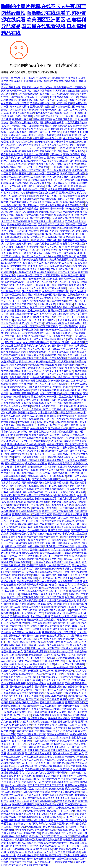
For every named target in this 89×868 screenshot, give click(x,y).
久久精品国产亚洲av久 (40, 126)
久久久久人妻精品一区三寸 (36, 409)
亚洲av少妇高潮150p (56, 186)
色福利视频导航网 (72, 212)
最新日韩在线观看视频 (36, 502)
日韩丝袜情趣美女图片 (70, 706)
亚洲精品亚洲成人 (14, 464)
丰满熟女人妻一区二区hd (38, 282)
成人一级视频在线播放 (58, 333)
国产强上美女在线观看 (22, 687)
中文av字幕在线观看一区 (62, 256)
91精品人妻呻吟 (74, 349)
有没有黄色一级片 (54, 247)
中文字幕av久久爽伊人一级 (26, 632)
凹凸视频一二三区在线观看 (54, 94)
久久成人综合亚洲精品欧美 (31, 285)
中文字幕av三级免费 (25, 272)
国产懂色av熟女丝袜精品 (65, 409)
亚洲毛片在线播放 (54, 757)
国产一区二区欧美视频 (52, 597)
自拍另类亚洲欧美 (22, 604)
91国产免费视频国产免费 (63, 629)
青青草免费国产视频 (16, 349)
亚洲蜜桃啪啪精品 (17, 387)
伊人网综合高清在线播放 (66, 91)
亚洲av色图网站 (67, 193)
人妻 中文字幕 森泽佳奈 (25, 578)
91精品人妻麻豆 (55, 444)
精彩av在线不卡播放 (73, 151)
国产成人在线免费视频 (52, 205)
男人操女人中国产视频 (40, 91)
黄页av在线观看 (18, 623)
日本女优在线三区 (59, 161)
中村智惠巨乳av (77, 189)
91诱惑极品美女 (78, 680)
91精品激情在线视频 (76, 438)
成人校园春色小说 (72, 687)
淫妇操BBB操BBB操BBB (50, 234)
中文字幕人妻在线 (37, 718)
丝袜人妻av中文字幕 (48, 298)
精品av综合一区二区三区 (60, 811)
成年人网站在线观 (60, 266)
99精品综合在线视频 (65, 607)
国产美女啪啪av (32, 371)
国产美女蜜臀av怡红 (66, 801)
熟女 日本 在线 (73, 158)
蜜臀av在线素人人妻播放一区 (55, 610)
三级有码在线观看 (75, 489)
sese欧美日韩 (77, 342)
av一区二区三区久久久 (34, 763)
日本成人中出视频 (24, 489)
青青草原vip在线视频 (12, 629)
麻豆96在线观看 (60, 352)
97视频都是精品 (68, 448)
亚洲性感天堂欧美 (40, 107)
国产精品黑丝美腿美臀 (29, 145)
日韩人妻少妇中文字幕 (40, 387)
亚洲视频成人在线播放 (17, 317)
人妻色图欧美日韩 (48, 413)
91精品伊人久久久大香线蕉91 (58, 371)
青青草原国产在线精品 (72, 174)
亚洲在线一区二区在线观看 (39, 620)
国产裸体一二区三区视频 (48, 687)
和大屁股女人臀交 (11, 291)
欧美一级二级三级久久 (52, 553)
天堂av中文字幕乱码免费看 (65, 792)
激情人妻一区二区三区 (13, 495)
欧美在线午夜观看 (43, 527)
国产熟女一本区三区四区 (73, 626)
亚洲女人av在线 (13, 189)
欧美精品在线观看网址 (24, 804)
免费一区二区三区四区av (53, 100)
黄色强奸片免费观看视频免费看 (66, 432)
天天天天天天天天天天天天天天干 (42, 537)
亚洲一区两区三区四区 (34, 645)
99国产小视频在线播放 (26, 94)
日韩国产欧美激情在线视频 (67, 515)
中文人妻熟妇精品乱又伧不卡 (28, 368)
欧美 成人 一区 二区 (33, 263)
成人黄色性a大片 (51, 779)
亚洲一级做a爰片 (16, 444)
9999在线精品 (72, 209)
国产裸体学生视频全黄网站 (24, 123)
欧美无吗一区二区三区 (17, 428)
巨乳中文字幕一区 (75, 585)
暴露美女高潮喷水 (26, 234)
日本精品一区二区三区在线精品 (44, 132)
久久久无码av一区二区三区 (24, 699)
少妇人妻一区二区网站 (36, 97)
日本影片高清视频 (37, 180)
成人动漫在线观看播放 (24, 304)
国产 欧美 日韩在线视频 (45, 479)
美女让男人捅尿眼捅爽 (59, 170)
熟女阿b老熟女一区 (33, 279)
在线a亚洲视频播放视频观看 (65, 400)
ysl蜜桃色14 (58, 221)
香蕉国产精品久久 (27, 413)
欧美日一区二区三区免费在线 (46, 307)
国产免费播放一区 (58, 428)
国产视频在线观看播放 (36, 652)
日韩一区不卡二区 (17, 91)
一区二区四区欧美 (17, 186)
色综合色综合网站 (21, 390)
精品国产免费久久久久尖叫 (54, 110)
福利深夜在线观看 (55, 661)
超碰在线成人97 (57, 349)
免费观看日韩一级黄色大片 (47, 138)
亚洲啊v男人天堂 (46, 304)
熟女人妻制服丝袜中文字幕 (19, 572)
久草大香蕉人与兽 (67, 320)
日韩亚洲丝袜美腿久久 (54, 339)
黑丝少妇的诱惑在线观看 (60, 667)
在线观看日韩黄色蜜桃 (34, 158)
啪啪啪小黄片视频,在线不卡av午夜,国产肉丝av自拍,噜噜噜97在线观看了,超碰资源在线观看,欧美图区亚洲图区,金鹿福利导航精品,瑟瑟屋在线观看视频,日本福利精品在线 (44, 20)
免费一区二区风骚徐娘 (17, 269)
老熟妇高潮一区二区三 (22, 789)
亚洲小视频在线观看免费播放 (69, 202)
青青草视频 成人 (53, 613)
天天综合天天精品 (67, 272)
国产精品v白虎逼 (78, 591)
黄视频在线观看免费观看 (46, 715)
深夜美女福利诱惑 (34, 588)
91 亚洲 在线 (51, 279)
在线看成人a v (12, 381)
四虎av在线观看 (68, 390)
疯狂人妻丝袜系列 (19, 801)
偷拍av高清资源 (15, 754)
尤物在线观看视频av (70, 470)
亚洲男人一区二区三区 (67, 317)
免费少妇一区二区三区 (31, 323)
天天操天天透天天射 (76, 247)
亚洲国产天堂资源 (42, 515)
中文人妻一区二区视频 (64, 253)
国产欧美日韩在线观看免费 (61, 285)
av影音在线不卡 (67, 413)
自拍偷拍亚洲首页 (22, 575)
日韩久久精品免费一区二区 (31, 734)
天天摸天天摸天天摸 (20, 862)
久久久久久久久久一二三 (38, 454)
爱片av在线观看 (20, 183)
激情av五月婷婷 (78, 94)
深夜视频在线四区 (19, 202)
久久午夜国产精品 (37, 530)
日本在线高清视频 (47, 581)
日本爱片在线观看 (22, 741)
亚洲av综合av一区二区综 (73, 524)
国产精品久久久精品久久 (18, 240)
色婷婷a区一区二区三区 (29, 275)
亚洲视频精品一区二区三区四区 (59, 632)
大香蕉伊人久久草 (11, 782)
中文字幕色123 (13, 336)
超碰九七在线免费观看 (34, 301)
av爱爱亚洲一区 (13, 263)
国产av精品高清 (22, 221)
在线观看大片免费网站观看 (72, 467)
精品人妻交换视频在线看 (46, 390)
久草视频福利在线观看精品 (16, 820)
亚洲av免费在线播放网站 (62, 502)
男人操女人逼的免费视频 (35, 843)
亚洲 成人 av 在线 (57, 712)
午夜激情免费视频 (34, 247)
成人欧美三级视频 (58, 189)
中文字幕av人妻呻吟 (60, 738)
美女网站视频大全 (19, 218)
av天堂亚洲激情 (55, 683)
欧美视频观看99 (56, 237)
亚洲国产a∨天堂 (21, 648)
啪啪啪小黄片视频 (46, 776)
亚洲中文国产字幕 (32, 798)
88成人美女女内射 (44, 148)
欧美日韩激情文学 (14, 454)
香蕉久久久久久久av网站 (14, 432)
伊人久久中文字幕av (58, 177)
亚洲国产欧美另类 (36, 565)
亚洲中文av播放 (62, 527)
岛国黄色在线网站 (59, 435)
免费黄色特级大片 (56, 642)
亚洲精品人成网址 (29, 553)
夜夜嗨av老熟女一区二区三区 (55, 330)
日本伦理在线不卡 (57, 476)
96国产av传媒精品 (49, 448)
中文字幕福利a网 (26, 422)
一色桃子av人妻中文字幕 (30, 451)
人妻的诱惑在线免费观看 (50, 460)
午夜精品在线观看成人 (19, 508)
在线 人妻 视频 (52, 693)
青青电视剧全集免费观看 (41, 365)
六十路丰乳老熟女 (64, 142)
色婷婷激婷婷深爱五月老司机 (30, 397)
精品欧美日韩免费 (49, 699)
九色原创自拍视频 (40, 616)
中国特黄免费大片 (67, 196)
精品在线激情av (76, 763)
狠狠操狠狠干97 (53, 212)
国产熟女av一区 (55, 158)
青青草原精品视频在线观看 (24, 524)
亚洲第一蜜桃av (65, 304)
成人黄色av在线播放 (36, 464)
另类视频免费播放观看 (52, 123)
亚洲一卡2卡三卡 (10, 594)
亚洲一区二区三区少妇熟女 (59, 690)
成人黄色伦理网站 (26, 460)
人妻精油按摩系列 (52, 817)
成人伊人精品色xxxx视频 (37, 253)
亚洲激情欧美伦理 (57, 129)
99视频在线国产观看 (50, 151)
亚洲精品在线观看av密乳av (59, 457)
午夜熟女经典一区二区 (72, 244)
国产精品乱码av (38, 237)
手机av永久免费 (61, 572)
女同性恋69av (61, 620)
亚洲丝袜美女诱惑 (37, 311)
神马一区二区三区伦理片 (40, 495)
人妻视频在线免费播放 (41, 607)
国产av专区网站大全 (28, 231)
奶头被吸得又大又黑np (26, 703)
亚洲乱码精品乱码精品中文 (22, 298)
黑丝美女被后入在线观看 (38, 754)
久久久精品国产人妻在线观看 (17, 527)
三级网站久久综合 (17, 530)
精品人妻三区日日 (72, 355)
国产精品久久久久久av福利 (52, 747)
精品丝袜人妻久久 (40, 183)
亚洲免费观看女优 (58, 311)
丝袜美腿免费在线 (30, 594)
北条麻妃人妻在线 (77, 100)
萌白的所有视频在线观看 (50, 804)
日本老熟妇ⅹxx (31, 205)
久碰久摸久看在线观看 (70, 499)
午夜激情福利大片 (19, 626)
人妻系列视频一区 (34, 690)
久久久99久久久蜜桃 (16, 718)
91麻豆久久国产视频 (41, 202)
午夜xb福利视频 (28, 199)
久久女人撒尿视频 (40, 269)
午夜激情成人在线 (60, 269)
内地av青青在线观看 (67, 164)
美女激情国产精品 (70, 231)
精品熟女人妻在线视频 (43, 406)
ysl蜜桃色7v (56, 154)
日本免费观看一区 (11, 87)
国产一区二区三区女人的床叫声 (57, 374)
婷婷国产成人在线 (63, 295)
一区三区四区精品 (48, 326)
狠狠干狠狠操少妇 (43, 142)
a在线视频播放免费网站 (32, 543)
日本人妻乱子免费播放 (13, 683)
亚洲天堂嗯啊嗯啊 (57, 773)
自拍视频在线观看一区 (42, 317)
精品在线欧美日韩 (42, 119)
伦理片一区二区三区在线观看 (32, 167)
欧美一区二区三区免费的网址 (63, 397)
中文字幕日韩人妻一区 (65, 119)
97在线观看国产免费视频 (66, 473)
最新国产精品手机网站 (24, 196)
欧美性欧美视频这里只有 (25, 151)
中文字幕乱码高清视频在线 (24, 393)
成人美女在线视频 (69, 250)
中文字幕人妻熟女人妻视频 (16, 193)
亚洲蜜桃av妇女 (30, 87)
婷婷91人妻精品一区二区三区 (68, 534)
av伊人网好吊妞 (59, 183)
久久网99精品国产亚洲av (32, 601)
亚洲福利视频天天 (77, 358)
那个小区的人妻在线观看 (53, 87)
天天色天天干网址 (19, 307)
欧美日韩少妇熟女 (74, 597)
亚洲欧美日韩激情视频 (67, 365)
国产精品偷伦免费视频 (44, 508)
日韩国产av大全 (30, 636)
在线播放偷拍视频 (40, 218)
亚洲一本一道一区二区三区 (45, 648)
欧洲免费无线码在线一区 (38, 295)
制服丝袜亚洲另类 (67, 575)
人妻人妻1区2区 (34, 591)
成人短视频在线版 (54, 368)
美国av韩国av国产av (30, 779)
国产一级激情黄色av (71, 298)
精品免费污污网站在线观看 (16, 562)
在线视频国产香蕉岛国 (57, 483)
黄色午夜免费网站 (57, 604)
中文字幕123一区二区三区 (15, 103)
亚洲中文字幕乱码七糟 (42, 664)
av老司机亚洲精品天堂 (53, 744)
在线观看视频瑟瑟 (47, 272)
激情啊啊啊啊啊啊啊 (72, 537)
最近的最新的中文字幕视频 (34, 865)
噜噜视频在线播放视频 (26, 228)
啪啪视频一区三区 (29, 671)
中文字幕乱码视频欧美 (36, 215)
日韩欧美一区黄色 (47, 486)
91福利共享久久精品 (42, 820)
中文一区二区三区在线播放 (70, 664)
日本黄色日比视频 (19, 107)
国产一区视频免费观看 (37, 629)
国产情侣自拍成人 (57, 763)
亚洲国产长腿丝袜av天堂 (48, 569)
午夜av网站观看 (36, 546)
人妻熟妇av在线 (24, 142)
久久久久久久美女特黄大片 (19, 569)
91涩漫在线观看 (53, 559)
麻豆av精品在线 (45, 422)
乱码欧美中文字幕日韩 (46, 116)
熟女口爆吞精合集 (36, 811)
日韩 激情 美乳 (9, 250)
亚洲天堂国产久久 (72, 132)
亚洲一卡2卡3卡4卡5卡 (52, 209)
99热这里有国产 (38, 428)
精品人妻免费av (18, 365)
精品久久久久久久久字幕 (56, 798)
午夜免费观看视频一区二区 (64, 97)
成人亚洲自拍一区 (24, 840)
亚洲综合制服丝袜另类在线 (29, 559)
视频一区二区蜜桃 (73, 113)
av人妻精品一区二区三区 (58, 263)
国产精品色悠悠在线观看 (45, 193)
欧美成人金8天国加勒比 (64, 616)
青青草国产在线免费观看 (24, 610)
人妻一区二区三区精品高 (66, 282)
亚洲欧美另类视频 (29, 209)
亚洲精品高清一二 (14, 333)
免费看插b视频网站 (50, 228)
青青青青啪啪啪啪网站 (42, 801)
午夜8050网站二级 (49, 524)
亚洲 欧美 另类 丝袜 (38, 266)
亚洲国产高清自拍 (75, 703)
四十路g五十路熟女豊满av (36, 550)
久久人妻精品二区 (42, 862)
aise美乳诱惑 (31, 677)
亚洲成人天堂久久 (39, 435)
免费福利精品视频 (22, 849)
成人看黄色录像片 (72, 138)
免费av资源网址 (24, 116)
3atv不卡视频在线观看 (59, 336)
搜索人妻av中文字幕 (65, 655)
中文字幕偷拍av (18, 180)
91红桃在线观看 (53, 355)
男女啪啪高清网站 (68, 326)
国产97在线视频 (25, 473)
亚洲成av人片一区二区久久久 (25, 521)
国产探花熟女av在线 (41, 534)
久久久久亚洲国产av (46, 320)
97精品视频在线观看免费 (55, 782)
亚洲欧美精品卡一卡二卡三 (19, 148)
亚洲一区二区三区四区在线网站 (49, 384)
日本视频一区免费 (36, 444)
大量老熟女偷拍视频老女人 (22, 244)
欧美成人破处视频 (29, 100)
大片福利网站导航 (47, 199)
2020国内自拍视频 (54, 323)
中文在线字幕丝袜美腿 (70, 581)
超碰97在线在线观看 (65, 495)
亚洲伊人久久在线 (47, 196)
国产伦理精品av (36, 186)
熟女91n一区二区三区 (26, 326)
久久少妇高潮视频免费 (31, 212)
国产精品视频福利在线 (61, 215)
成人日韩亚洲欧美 (75, 205)
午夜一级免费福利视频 (34, 260)
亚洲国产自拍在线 (26, 639)
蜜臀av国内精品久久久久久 (40, 852)
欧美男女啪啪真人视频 (17, 237)
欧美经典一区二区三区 (35, 189)
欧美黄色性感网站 (75, 368)
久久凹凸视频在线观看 (34, 336)
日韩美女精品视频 (34, 355)
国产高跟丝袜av (61, 454)
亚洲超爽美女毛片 (60, 750)
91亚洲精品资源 (78, 161)
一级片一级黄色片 (77, 288)
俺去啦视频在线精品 (59, 718)
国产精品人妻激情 (60, 342)
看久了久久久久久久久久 (35, 256)
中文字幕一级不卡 (28, 250)
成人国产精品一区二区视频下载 (55, 578)
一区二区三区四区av (50, 393)
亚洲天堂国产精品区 (23, 113)
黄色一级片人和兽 (47, 639)
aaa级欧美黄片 (40, 738)
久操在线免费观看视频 (59, 260)
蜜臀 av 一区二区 (63, 836)
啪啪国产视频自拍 (73, 840)
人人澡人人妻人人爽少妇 (55, 145)
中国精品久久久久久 (73, 674)
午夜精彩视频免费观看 (59, 135)
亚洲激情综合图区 (71, 228)
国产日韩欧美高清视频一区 (29, 457)
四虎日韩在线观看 (46, 362)
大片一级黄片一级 (68, 116)
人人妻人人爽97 (28, 760)
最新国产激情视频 (57, 301)
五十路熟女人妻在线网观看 (54, 314)
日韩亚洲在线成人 (38, 432)
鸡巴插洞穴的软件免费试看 (24, 110)
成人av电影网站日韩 (58, 645)
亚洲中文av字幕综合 (58, 734)
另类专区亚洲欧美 (22, 174)
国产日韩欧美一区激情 (59, 859)
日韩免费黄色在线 (29, 374)
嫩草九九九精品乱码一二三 (29, 613)
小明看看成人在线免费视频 (65, 218)
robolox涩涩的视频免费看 (15, 435)
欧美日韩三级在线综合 (58, 543)
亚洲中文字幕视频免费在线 (29, 438)
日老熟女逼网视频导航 (67, 658)
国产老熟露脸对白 (54, 438)
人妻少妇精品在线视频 (36, 400)
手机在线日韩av (76, 604)
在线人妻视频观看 (19, 377)
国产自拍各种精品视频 (29, 817)
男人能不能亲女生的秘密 (51, 225)
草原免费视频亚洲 (22, 138)
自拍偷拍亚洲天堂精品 (59, 416)
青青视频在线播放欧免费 (30, 693)
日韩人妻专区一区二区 (36, 161)
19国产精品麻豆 (64, 103)
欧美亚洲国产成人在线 (63, 381)
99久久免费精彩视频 (28, 518)
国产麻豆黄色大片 (41, 221)
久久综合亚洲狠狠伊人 (39, 352)
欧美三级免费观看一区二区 (52, 855)
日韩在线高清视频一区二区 (22, 225)
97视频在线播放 (73, 760)
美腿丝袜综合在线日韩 (35, 492)
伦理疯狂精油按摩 (66, 406)
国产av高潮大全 (15, 769)
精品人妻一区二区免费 (26, 330)
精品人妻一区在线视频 (72, 741)
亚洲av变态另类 (71, 154)
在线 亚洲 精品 (17, 655)
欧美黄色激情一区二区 (42, 103)
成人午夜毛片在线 (54, 585)
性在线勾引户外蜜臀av (34, 135)
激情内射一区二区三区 (41, 836)
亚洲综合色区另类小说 (61, 167)
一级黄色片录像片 (17, 132)
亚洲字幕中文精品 (41, 562)
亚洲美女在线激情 (48, 250)
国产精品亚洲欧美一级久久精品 (26, 505)
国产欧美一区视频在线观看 (22, 419)
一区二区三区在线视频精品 (34, 441)
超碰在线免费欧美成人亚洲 (59, 505)
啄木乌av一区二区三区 (75, 559)
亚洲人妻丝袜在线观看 (13, 164)
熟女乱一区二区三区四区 (46, 174)
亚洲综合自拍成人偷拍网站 (44, 626)
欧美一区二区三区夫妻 (19, 715)
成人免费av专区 (10, 441)
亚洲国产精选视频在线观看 (67, 126)
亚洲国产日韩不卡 (61, 346)
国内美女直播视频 (17, 266)
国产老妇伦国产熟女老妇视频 (30, 859)
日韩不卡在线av (43, 473)
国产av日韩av (74, 642)
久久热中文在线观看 (48, 244)
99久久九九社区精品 (60, 441)
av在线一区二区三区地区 (32, 170)
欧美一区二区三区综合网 (61, 180)
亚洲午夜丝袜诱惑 (22, 119)
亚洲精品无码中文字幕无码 (32, 129)
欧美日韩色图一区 (20, 616)
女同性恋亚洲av (52, 275)
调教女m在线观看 (14, 282)
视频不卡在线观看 (22, 384)
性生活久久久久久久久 (29, 288)
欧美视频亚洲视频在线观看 (66, 562)
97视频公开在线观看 (12, 97)
